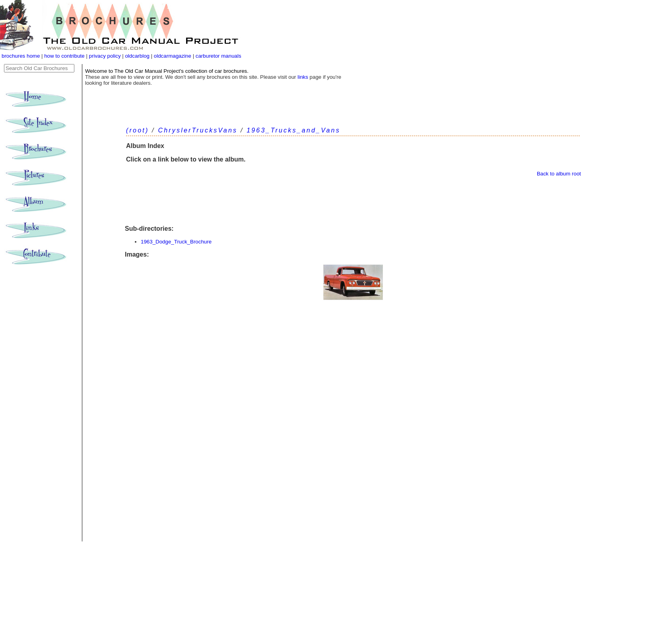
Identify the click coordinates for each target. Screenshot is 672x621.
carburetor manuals (218, 56)
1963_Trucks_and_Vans (293, 130)
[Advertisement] (353, 201)
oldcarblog (137, 56)
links (303, 77)
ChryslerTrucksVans (198, 130)
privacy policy (106, 56)
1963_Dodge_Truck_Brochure (176, 242)
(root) (137, 130)
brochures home (21, 56)
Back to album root (559, 174)
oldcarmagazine (173, 56)
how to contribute (64, 56)
